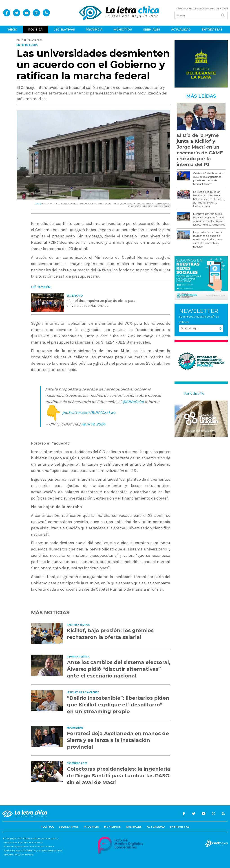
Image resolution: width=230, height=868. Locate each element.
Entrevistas (212, 30)
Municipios (123, 30)
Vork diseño (194, 393)
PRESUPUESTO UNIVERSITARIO (153, 206)
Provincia (94, 30)
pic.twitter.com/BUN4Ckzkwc (89, 413)
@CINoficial (133, 402)
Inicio (13, 30)
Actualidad (181, 30)
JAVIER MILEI (113, 204)
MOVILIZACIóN (58, 204)
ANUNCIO (73, 204)
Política (35, 30)
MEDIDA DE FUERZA (92, 204)
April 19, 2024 (93, 424)
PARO (45, 204)
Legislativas (64, 30)
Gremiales (151, 30)
